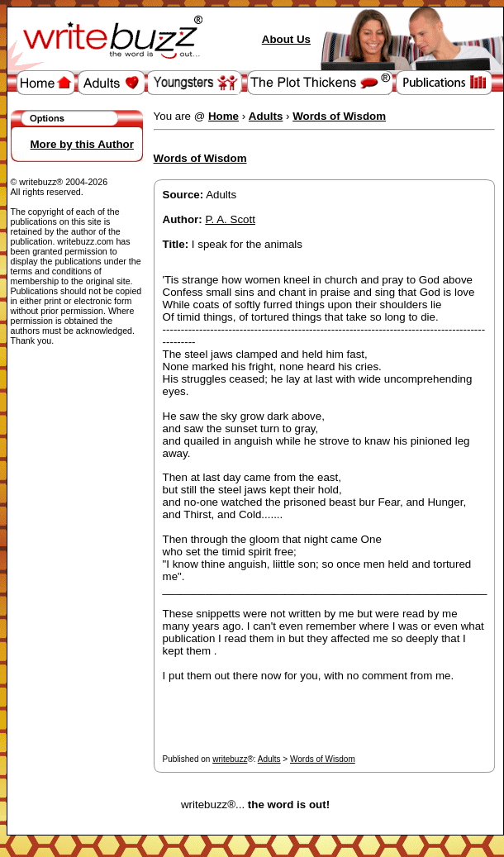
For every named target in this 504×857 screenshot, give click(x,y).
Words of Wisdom (323, 759)
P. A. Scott (230, 219)
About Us (286, 39)
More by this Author (82, 144)
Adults (269, 759)
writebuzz (230, 759)
